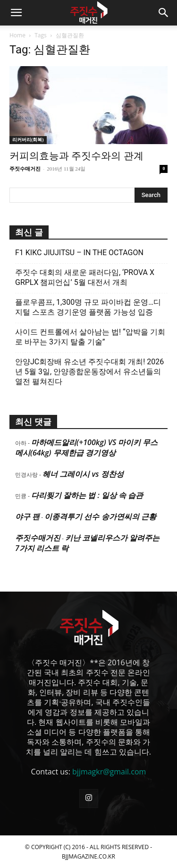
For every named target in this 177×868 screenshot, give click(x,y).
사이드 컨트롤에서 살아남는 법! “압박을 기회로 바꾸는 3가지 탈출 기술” (90, 337)
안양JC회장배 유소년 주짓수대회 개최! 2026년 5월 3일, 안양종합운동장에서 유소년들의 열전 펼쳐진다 (89, 372)
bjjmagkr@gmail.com (109, 772)
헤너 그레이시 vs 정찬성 (83, 474)
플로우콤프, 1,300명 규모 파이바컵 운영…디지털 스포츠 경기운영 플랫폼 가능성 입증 (88, 307)
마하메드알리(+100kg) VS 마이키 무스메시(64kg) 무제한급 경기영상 (86, 447)
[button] (16, 13)
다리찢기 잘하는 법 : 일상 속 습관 (87, 495)
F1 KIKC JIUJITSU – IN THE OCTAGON (79, 253)
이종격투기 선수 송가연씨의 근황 (100, 516)
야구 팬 (27, 516)
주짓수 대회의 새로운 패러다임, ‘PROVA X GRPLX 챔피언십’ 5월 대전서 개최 (85, 277)
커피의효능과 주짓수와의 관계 (76, 156)
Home (17, 35)
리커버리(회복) (28, 140)
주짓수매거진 (25, 169)
